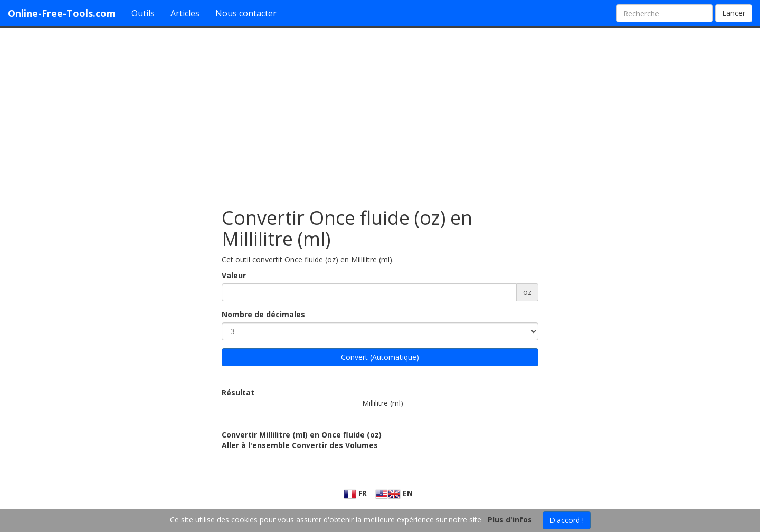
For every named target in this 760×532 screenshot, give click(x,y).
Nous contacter (246, 13)
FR (355, 493)
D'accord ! (567, 520)
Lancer (734, 13)
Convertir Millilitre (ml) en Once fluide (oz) (302, 435)
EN (394, 493)
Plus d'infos (510, 520)
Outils (143, 13)
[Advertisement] (380, 112)
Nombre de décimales (263, 314)
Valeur (234, 275)
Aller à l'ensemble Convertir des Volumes (300, 445)
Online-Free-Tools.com (62, 13)
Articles (185, 13)
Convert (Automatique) (380, 357)
